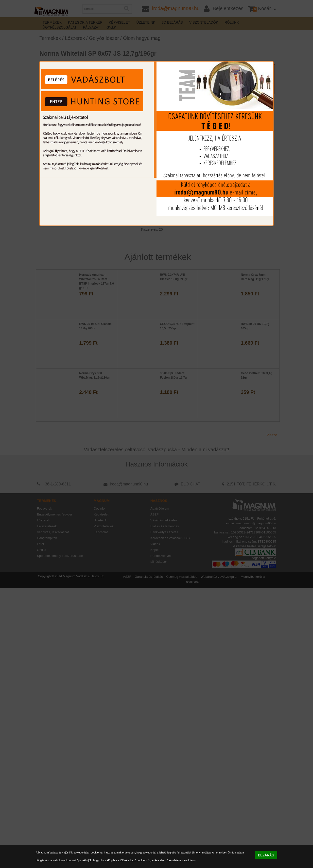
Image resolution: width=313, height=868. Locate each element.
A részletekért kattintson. (181, 860)
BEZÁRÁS (266, 855)
